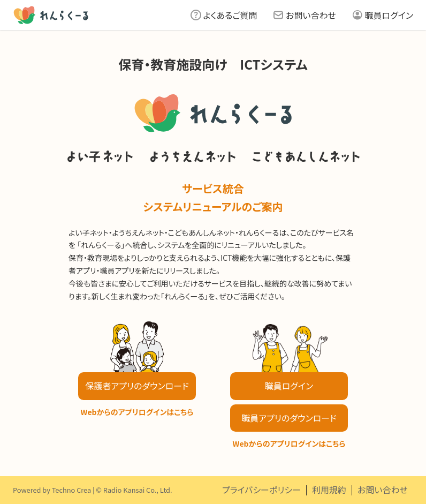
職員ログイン (389, 15)
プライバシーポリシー (261, 490)
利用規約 (329, 490)
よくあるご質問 (230, 15)
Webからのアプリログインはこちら (137, 412)
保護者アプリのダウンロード (137, 386)
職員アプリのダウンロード (289, 418)
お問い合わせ (311, 15)
